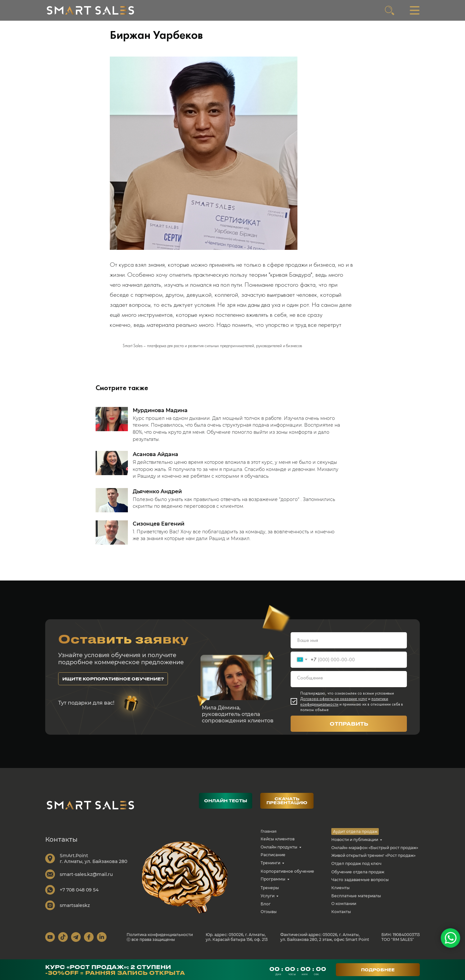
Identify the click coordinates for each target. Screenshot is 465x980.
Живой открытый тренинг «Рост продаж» (373, 861)
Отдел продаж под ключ (356, 869)
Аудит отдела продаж (355, 837)
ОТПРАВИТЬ (349, 730)
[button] (113, 685)
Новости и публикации (355, 845)
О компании (344, 909)
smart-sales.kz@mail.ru (86, 880)
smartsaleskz (75, 911)
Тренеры (270, 894)
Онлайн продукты (279, 853)
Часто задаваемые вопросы (360, 885)
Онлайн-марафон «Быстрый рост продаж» (375, 853)
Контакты (341, 917)
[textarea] (349, 685)
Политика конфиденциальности (160, 940)
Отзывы (269, 917)
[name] (349, 646)
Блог (266, 910)
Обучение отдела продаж (358, 878)
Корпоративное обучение (287, 877)
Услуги (268, 902)
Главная (269, 837)
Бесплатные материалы (356, 902)
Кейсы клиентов (278, 845)
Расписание (273, 861)
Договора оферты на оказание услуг (334, 704)
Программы (273, 885)
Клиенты (341, 894)
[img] (90, 10)
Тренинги (270, 869)
